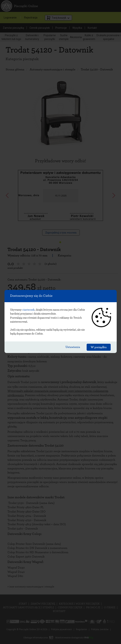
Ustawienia (73, 347)
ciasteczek (28, 310)
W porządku (99, 347)
